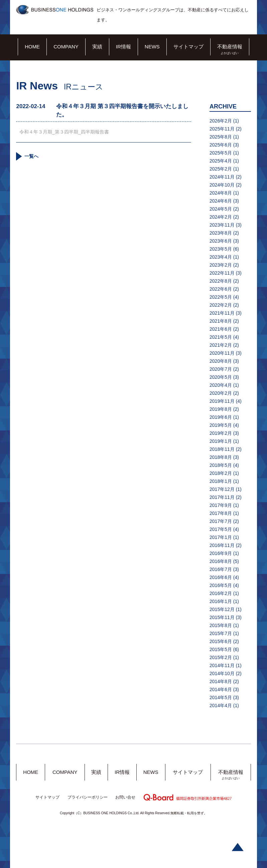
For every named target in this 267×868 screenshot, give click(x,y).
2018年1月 (221, 481)
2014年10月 (222, 673)
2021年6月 (221, 329)
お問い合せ (125, 797)
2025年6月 (221, 145)
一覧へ (31, 156)
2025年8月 (221, 137)
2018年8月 (221, 457)
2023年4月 (221, 257)
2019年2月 (221, 433)
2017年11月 (222, 497)
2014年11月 (222, 665)
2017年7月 (221, 521)
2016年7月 (221, 569)
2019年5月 (221, 425)
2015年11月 (222, 617)
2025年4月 (221, 161)
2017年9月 (221, 505)
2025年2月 (221, 169)
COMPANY (66, 47)
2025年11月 (222, 129)
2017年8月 (221, 513)
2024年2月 (221, 217)
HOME (32, 47)
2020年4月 (221, 385)
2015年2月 (221, 657)
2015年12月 (222, 609)
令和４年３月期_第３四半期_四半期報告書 (64, 132)
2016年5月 (221, 585)
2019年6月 (221, 417)
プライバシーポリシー (88, 797)
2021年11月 (222, 313)
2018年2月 (221, 473)
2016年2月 (221, 593)
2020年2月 (221, 393)
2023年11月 (222, 225)
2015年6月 (221, 641)
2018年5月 (221, 465)
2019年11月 (222, 401)
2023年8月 (221, 233)
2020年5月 (221, 377)
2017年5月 (221, 529)
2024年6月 (221, 201)
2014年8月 (221, 681)
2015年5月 (221, 649)
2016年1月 (221, 601)
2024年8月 (221, 193)
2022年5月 (221, 297)
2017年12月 (222, 489)
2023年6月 (221, 241)
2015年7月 (221, 633)
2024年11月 (222, 177)
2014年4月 (221, 705)
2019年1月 (221, 441)
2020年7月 (221, 369)
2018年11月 (222, 449)
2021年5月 (221, 337)
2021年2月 (221, 345)
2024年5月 (221, 209)
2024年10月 (222, 185)
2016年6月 (221, 577)
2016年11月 (222, 545)
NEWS (152, 47)
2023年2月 (221, 265)
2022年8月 (221, 281)
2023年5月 (221, 249)
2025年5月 (221, 153)
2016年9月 (221, 553)
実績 (97, 47)
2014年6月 (221, 689)
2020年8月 (221, 361)
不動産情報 (230, 47)
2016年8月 (221, 561)
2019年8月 (221, 409)
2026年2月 (221, 121)
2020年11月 (222, 353)
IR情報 (123, 47)
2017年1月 (221, 537)
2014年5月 (221, 697)
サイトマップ (188, 47)
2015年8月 (221, 625)
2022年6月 (221, 289)
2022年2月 (221, 305)
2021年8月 (221, 321)
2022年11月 (222, 273)
